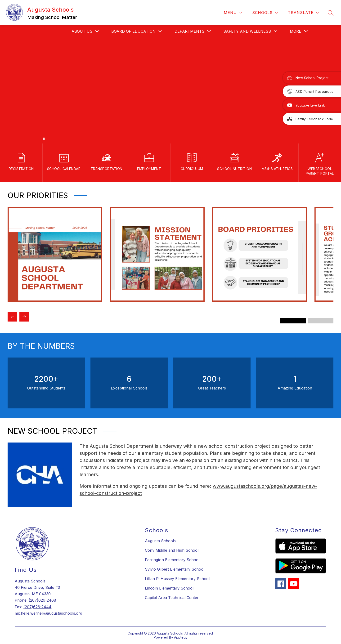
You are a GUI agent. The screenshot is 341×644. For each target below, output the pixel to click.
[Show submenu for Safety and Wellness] (247, 31)
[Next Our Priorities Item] (24, 317)
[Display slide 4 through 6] (321, 321)
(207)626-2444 (37, 607)
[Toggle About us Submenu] (97, 31)
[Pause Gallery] (44, 139)
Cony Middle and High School (172, 550)
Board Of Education (133, 31)
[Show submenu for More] (296, 31)
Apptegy (181, 637)
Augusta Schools (160, 541)
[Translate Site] (303, 13)
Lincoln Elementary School (169, 588)
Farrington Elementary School (172, 560)
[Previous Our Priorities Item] (12, 317)
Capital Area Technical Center (172, 598)
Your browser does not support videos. (170, 91)
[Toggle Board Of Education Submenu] (160, 31)
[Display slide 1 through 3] (293, 321)
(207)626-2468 (42, 600)
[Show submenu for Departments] (189, 31)
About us (82, 31)
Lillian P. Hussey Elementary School (177, 579)
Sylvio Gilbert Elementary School (175, 569)
